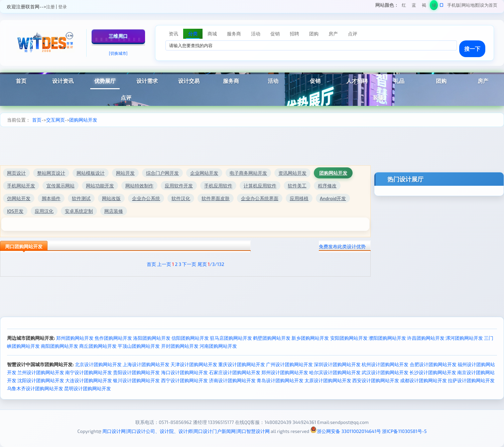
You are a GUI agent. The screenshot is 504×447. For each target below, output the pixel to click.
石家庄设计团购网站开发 (235, 372)
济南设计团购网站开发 (232, 380)
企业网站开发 (204, 173)
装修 (378, 97)
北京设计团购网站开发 (98, 364)
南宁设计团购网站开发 (89, 372)
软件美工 (297, 186)
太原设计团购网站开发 (328, 380)
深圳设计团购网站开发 (337, 364)
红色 (404, 6)
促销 (315, 81)
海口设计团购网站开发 (184, 372)
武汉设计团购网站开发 (385, 372)
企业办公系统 (146, 198)
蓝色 (414, 6)
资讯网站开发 (292, 173)
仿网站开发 (19, 198)
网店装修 (114, 211)
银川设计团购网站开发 (136, 380)
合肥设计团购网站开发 (433, 364)
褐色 (424, 6)
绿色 (434, 6)
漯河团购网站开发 (464, 338)
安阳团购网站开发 (349, 338)
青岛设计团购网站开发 (280, 380)
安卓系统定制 (79, 211)
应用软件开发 (179, 186)
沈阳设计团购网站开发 (41, 380)
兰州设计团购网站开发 (41, 372)
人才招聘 (357, 81)
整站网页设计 (51, 173)
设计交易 (189, 81)
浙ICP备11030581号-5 (404, 431)
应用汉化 (44, 211)
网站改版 (111, 198)
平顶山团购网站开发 (139, 346)
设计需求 (147, 81)
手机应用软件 (218, 186)
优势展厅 (105, 81)
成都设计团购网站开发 (423, 380)
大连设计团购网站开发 (89, 380)
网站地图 (470, 5)
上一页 (164, 264)
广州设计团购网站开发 (289, 364)
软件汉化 (181, 198)
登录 (62, 7)
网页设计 (16, 173)
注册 (50, 7)
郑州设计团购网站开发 (285, 372)
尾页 (202, 264)
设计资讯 (63, 81)
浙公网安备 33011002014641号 (346, 431)
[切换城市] (118, 53)
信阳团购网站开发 (190, 338)
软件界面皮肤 (216, 198)
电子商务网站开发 (248, 173)
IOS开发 (15, 211)
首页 (37, 120)
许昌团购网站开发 (426, 338)
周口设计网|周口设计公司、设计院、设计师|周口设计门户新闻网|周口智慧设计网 (186, 431)
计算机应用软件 (260, 186)
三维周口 (118, 36)
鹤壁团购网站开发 (272, 338)
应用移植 (299, 198)
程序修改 (327, 186)
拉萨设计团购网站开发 (471, 380)
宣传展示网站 (60, 186)
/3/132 (216, 264)
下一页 (189, 264)
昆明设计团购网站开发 (88, 388)
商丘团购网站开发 (98, 346)
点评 (126, 97)
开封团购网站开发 (180, 346)
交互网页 (55, 120)
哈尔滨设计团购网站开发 (335, 372)
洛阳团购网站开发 (152, 338)
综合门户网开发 (162, 173)
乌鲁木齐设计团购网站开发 (35, 388)
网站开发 (125, 173)
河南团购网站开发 (218, 346)
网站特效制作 (139, 186)
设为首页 (489, 5)
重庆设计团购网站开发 (242, 364)
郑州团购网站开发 (75, 338)
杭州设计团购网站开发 (385, 364)
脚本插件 (51, 198)
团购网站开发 (83, 120)
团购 (441, 81)
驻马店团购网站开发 (231, 338)
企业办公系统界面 (260, 198)
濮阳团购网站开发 (387, 338)
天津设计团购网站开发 (194, 364)
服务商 (231, 81)
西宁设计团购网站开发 (184, 380)
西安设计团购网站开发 (376, 380)
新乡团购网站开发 (310, 338)
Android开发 (333, 198)
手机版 (454, 5)
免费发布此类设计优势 (342, 246)
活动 (273, 81)
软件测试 (81, 198)
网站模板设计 (91, 173)
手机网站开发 (21, 186)
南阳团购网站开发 (59, 346)
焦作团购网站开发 (113, 338)
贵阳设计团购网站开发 (136, 372)
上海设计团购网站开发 (146, 364)
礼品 (399, 81)
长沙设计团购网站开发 (433, 372)
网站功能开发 (100, 186)
